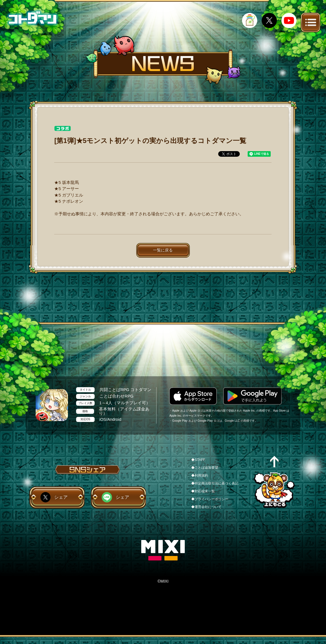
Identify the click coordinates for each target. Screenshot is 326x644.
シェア (61, 497)
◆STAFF (198, 460)
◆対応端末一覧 (203, 491)
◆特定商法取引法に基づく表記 (215, 483)
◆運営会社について (206, 507)
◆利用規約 (200, 476)
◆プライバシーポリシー (210, 499)
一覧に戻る (163, 250)
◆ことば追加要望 (205, 468)
